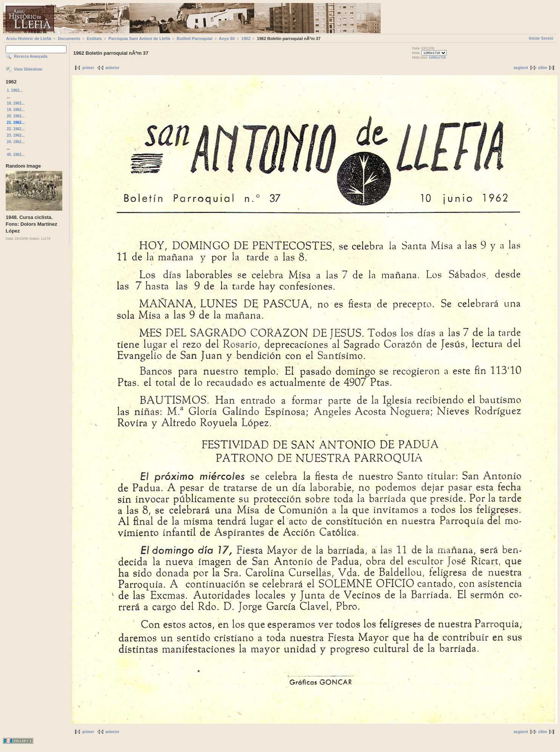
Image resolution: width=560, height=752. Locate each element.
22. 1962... (16, 129)
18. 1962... (16, 103)
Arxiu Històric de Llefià (29, 39)
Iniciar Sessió (541, 38)
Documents (69, 39)
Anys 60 (227, 39)
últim (543, 68)
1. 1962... (15, 90)
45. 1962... (16, 155)
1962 (246, 39)
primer (88, 68)
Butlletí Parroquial (195, 39)
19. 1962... (16, 110)
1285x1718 (437, 57)
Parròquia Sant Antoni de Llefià (139, 39)
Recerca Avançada (31, 56)
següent (521, 68)
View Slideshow (28, 69)
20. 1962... (16, 116)
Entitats (94, 39)
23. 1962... (16, 135)
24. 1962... (16, 142)
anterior (112, 68)
